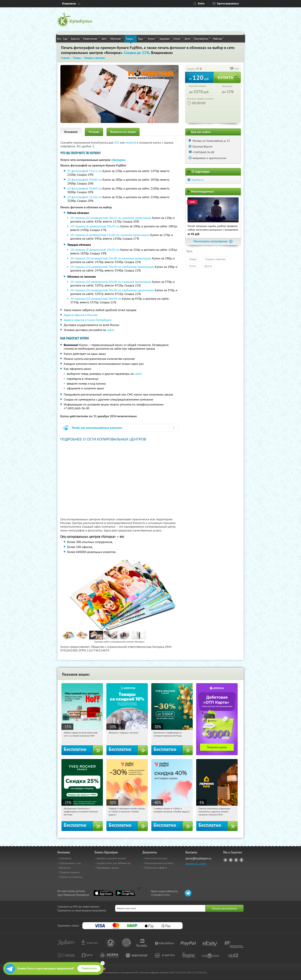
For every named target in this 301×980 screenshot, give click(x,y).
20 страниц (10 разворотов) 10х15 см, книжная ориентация (111, 218)
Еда (66, 38)
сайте (110, 330)
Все (59, 39)
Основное (71, 132)
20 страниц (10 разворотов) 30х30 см (96, 299)
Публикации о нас (70, 863)
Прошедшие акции (108, 868)
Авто (105, 38)
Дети (188, 38)
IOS (117, 142)
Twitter (236, 860)
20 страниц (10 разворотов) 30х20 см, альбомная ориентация (112, 267)
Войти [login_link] (201, 4)
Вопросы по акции (123, 132)
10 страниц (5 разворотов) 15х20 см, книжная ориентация (110, 235)
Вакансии (65, 868)
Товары (131, 38)
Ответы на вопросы (71, 877)
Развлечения (91, 38)
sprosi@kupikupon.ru (198, 858)
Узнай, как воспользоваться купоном (97, 428)
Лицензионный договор (159, 863)
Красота (76, 38)
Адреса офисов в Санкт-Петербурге (88, 320)
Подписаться (89, 968)
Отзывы (94, 132)
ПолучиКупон (202, 38)
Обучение (117, 38)
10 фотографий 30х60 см (84, 188)
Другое (208, 266)
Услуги (152, 38)
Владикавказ (69, 4)
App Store (103, 893)
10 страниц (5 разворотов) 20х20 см (95, 226)
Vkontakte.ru (231, 860)
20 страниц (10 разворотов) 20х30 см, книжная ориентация (111, 258)
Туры (142, 38)
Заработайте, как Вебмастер (114, 863)
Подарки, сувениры (215, 259)
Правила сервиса (69, 872)
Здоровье (165, 38)
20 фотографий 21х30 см (84, 197)
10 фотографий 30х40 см (84, 180)
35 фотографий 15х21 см (84, 171)
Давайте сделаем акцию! (111, 858)
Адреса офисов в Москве (81, 315)
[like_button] (232, 69)
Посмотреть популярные (213, 241)
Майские (218, 38)
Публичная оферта (156, 868)
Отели (178, 38)
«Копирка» (119, 160)
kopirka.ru (198, 180)
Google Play (125, 893)
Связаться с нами (196, 863)
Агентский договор (156, 858)
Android (131, 142)
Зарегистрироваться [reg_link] (228, 4)
